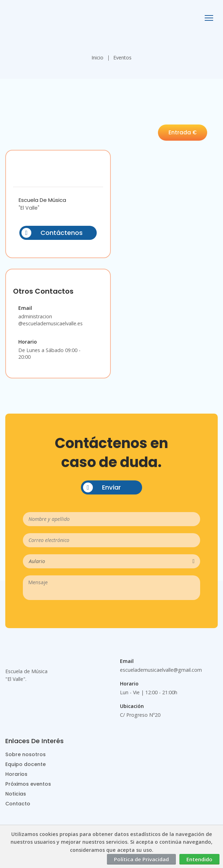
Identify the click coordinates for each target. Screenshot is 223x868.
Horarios (16, 774)
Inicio (97, 58)
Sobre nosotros (26, 754)
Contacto (18, 804)
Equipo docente (26, 764)
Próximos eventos (28, 784)
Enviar (102, 487)
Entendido (199, 859)
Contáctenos (52, 233)
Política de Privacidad (141, 859)
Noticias (16, 794)
